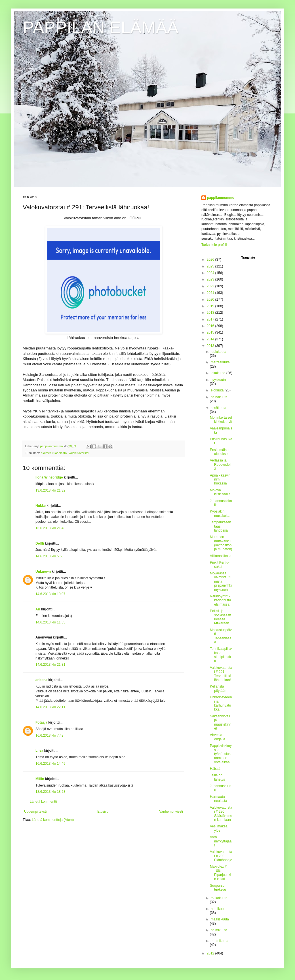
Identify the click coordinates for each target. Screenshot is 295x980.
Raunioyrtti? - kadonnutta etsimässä (220, 600)
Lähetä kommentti (43, 802)
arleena (41, 680)
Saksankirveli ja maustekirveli (220, 722)
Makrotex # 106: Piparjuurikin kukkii (220, 873)
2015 (211, 332)
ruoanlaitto (60, 453)
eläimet (46, 453)
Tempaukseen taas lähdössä (221, 526)
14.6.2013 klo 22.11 (50, 707)
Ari (38, 609)
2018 (211, 313)
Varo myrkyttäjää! (221, 841)
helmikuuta (219, 930)
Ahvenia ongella (218, 737)
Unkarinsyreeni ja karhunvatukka (221, 703)
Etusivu (103, 812)
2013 (211, 346)
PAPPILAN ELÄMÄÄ (101, 27)
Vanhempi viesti (171, 812)
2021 (211, 293)
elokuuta (218, 390)
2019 (211, 306)
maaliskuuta (220, 919)
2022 (211, 286)
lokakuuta (219, 373)
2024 (211, 273)
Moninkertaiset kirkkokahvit (221, 420)
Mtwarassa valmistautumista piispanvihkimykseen (221, 581)
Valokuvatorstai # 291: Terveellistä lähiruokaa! (221, 674)
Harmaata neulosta (218, 799)
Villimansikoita (221, 556)
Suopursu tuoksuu (218, 888)
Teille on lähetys (217, 777)
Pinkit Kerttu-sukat (220, 564)
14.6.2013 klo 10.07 (50, 594)
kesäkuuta (219, 408)
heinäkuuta (219, 397)
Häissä (215, 769)
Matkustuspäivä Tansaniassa (221, 636)
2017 (211, 319)
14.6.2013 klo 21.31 (50, 665)
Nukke (41, 506)
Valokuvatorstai (79, 453)
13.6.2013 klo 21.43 (50, 528)
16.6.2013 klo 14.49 (50, 764)
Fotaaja (42, 722)
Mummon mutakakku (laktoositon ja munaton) (221, 543)
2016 (211, 326)
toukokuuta (219, 898)
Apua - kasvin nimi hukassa (220, 480)
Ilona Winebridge (49, 477)
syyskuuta (218, 380)
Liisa (39, 751)
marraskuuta (220, 362)
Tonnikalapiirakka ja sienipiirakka (221, 655)
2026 (211, 260)
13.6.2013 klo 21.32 (50, 490)
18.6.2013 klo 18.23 (50, 792)
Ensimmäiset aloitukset (220, 452)
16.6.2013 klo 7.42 (49, 735)
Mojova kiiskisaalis (220, 492)
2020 (211, 300)
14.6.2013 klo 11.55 (50, 622)
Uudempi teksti (35, 812)
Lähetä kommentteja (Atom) (53, 820)
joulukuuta (219, 352)
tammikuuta (220, 941)
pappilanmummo (221, 198)
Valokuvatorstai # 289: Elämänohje (221, 856)
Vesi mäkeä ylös (219, 828)
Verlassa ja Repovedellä (221, 464)
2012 (211, 953)
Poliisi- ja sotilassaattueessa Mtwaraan (221, 617)
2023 (211, 279)
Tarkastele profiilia (215, 245)
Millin (40, 779)
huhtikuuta (219, 909)
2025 (211, 266)
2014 (211, 339)
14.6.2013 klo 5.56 (49, 556)
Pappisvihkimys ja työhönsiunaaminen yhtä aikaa (221, 754)
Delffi (40, 543)
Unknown (43, 572)
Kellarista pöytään (218, 688)
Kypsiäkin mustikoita (220, 513)
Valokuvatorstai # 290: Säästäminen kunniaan (221, 814)
